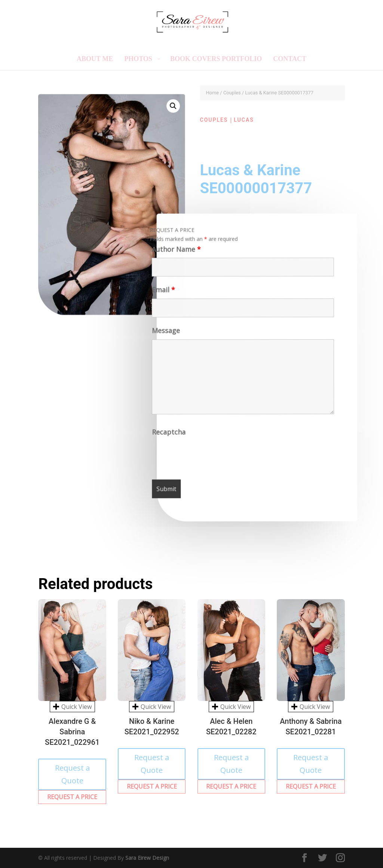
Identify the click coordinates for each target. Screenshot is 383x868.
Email (162, 292)
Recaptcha (169, 434)
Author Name (175, 251)
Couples (232, 93)
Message (166, 333)
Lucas (244, 120)
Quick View (72, 707)
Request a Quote (72, 774)
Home (213, 93)
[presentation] (210, 457)
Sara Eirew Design (147, 858)
